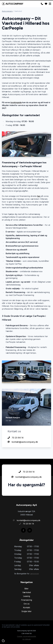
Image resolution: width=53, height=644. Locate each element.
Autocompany (7, 11)
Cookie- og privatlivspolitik (26, 636)
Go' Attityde (27, 639)
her (39, 196)
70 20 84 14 (16, 438)
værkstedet (34, 574)
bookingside (16, 102)
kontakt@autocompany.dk (23, 442)
